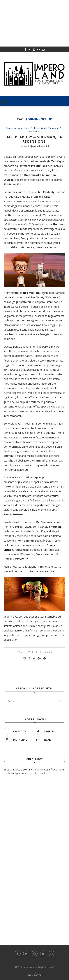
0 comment (46, 652)
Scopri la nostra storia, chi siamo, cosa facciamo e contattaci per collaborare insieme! (34, 771)
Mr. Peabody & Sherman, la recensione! (34, 139)
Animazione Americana (18, 128)
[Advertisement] (34, 878)
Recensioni (34, 131)
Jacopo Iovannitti (40, 146)
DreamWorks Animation (46, 128)
